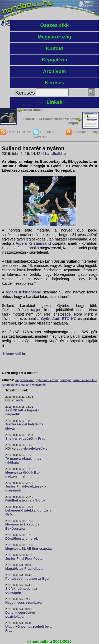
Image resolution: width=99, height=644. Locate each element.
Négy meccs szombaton (24, 603)
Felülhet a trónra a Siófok (25, 500)
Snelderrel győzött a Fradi (26, 439)
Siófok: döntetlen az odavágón (21, 591)
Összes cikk (54, 25)
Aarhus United (32, 110)
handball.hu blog (82, 132)
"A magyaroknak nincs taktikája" (23, 461)
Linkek (54, 102)
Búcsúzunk (14, 400)
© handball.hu (53, 154)
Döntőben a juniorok (22, 539)
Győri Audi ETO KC (59, 319)
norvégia (65, 380)
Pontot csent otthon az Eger (27, 579)
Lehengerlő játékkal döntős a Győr (28, 512)
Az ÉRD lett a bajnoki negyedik (22, 412)
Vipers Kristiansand (33, 243)
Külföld (55, 48)
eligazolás (39, 385)
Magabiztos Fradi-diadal (24, 569)
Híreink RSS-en (16, 132)
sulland (26, 385)
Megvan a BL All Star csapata (29, 549)
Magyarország (55, 37)
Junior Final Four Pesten (25, 559)
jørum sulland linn (85, 380)
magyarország (25, 380)
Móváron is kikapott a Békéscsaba (22, 526)
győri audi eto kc (47, 380)
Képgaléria (55, 60)
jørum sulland (11, 385)
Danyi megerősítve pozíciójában (20, 615)
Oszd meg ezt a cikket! (20, 373)
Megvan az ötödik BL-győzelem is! (22, 475)
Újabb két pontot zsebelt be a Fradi (28, 629)
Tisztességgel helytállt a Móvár (24, 426)
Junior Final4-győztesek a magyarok (26, 488)
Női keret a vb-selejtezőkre (26, 449)
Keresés (54, 83)
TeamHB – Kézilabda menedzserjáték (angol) (50, 121)
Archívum (55, 71)
